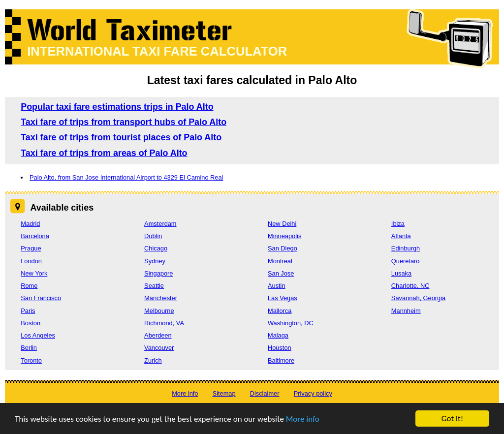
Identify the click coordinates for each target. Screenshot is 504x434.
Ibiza (398, 224)
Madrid (30, 224)
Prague (31, 248)
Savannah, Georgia (418, 298)
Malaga (278, 335)
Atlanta (401, 236)
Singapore (158, 273)
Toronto (31, 360)
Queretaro (406, 261)
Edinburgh (406, 248)
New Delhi (282, 224)
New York (34, 273)
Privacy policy (313, 393)
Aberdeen (158, 335)
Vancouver (159, 348)
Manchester (161, 298)
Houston (280, 348)
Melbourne (159, 311)
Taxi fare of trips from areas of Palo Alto (104, 153)
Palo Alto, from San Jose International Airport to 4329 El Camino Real (126, 177)
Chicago (156, 248)
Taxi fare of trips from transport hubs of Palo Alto (124, 122)
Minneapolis (284, 236)
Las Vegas (283, 298)
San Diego (283, 248)
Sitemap (224, 393)
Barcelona (35, 236)
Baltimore (281, 360)
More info (303, 420)
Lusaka (401, 273)
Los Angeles (38, 335)
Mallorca (280, 311)
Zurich (153, 360)
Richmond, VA (164, 323)
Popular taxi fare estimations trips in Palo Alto (117, 107)
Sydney (155, 261)
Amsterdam (160, 224)
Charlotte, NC (410, 286)
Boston (31, 323)
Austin (277, 286)
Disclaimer (265, 393)
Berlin (29, 348)
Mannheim (406, 311)
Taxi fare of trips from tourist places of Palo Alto (121, 137)
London (31, 261)
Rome (29, 286)
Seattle (154, 286)
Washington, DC (291, 323)
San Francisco (41, 298)
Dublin (153, 236)
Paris (28, 311)
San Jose (281, 273)
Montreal (280, 261)
